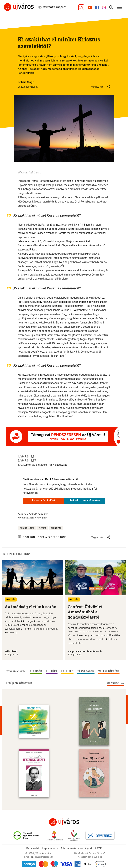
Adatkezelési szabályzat (76, 848)
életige (43, 528)
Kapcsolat (33, 848)
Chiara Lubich (27, 528)
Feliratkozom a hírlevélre (85, 500)
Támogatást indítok (43, 500)
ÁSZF (98, 848)
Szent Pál (56, 528)
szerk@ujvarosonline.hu (42, 856)
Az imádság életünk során (31, 607)
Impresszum (50, 848)
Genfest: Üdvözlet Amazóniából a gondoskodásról (85, 612)
